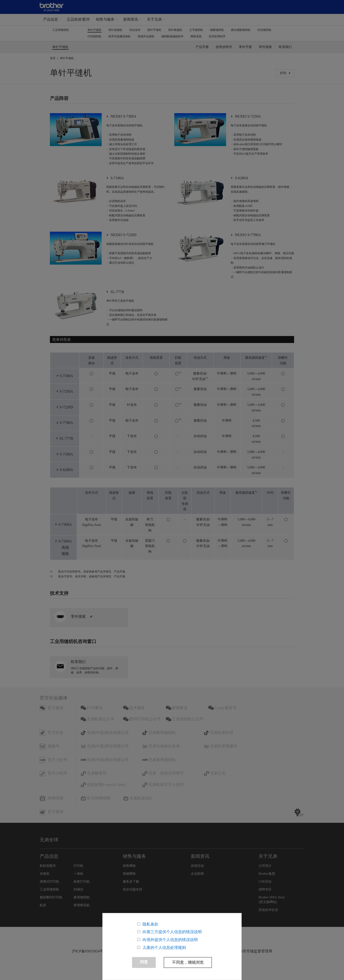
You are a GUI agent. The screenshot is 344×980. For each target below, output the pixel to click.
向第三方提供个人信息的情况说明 (172, 931)
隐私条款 (150, 924)
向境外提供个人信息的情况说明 (170, 939)
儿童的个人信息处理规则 (164, 947)
